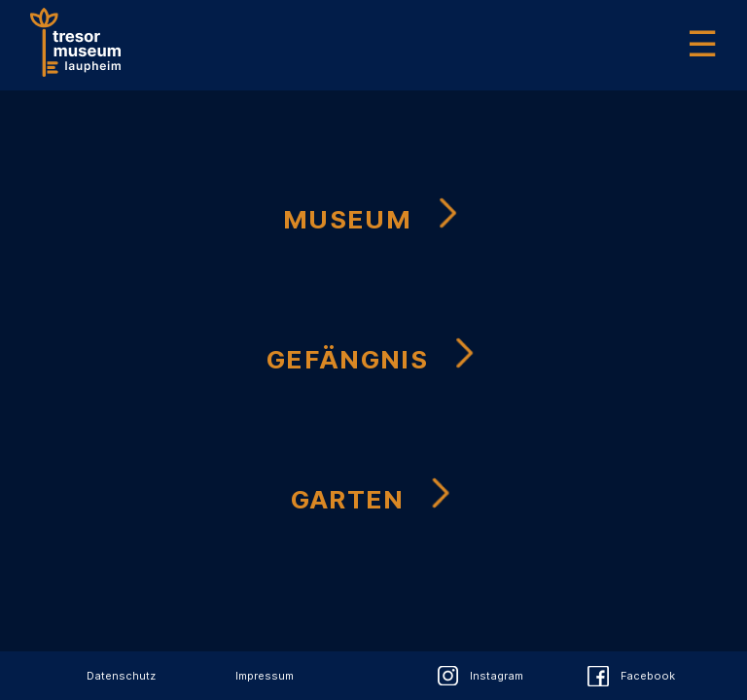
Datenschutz (121, 676)
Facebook (648, 676)
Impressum (265, 676)
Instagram (497, 676)
